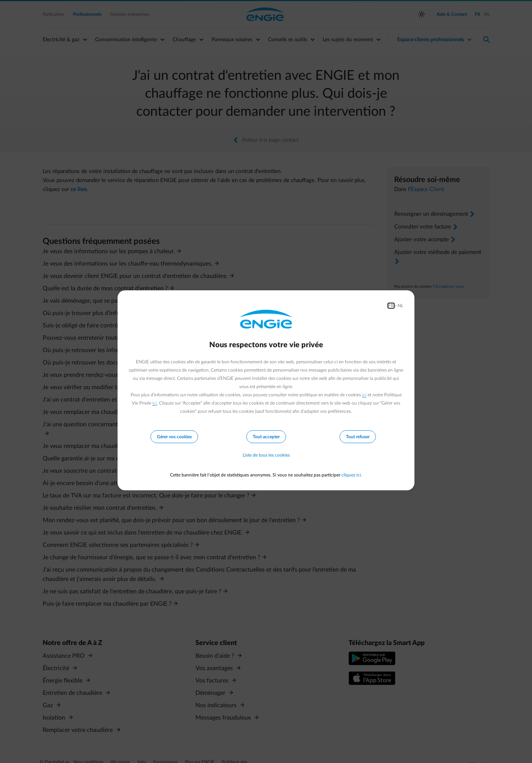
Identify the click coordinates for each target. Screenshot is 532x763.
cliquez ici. (352, 475)
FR (391, 306)
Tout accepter (266, 437)
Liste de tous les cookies (266, 455)
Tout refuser (358, 437)
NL (400, 306)
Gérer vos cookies (174, 437)
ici (364, 395)
